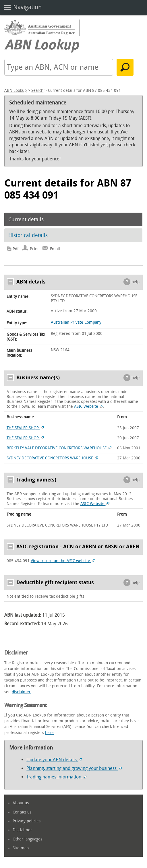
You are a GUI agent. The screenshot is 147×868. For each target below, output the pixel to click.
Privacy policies (27, 821)
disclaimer (21, 692)
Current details (26, 220)
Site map (21, 848)
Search (37, 91)
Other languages (27, 839)
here (49, 733)
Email (55, 249)
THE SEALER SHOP (25, 428)
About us (21, 803)
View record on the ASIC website (63, 561)
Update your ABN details (54, 760)
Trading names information (56, 777)
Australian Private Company (76, 322)
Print (34, 249)
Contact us (22, 812)
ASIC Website (89, 406)
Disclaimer (22, 830)
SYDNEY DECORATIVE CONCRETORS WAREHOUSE (52, 458)
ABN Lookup (16, 91)
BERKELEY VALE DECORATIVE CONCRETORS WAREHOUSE (59, 448)
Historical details (28, 235)
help (136, 282)
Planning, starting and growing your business (74, 768)
